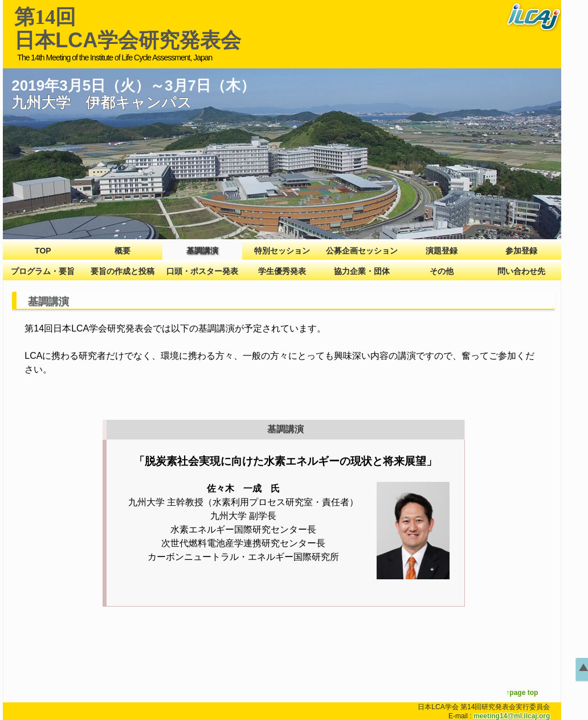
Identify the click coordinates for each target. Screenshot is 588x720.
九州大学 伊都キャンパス (102, 103)
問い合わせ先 (521, 271)
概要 (122, 251)
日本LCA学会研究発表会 (128, 29)
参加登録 (521, 251)
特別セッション (282, 251)
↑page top (522, 693)
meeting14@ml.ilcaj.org (512, 716)
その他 (442, 271)
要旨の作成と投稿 (122, 271)
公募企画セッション (362, 251)
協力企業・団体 (362, 271)
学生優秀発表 (282, 271)
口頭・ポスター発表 (202, 271)
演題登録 (442, 251)
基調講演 (202, 251)
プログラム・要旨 (43, 271)
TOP (43, 251)
